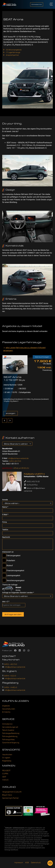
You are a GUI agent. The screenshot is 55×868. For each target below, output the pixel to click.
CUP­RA (5, 774)
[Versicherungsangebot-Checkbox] (4, 580)
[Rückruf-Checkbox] (4, 565)
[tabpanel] (27, 385)
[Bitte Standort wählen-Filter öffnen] (30, 444)
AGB (27, 862)
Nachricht (6, 537)
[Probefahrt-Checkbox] (4, 560)
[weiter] (10, 420)
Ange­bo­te (6, 706)
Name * (5, 507)
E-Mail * (5, 515)
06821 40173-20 (33, 481)
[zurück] (4, 420)
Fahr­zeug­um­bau (8, 739)
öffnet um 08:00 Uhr (21, 468)
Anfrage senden (13, 614)
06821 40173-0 (15, 461)
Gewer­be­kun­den (9, 709)
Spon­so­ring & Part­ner (10, 798)
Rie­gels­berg (7, 761)
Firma (5, 522)
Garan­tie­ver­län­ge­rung (11, 743)
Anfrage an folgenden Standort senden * (18, 593)
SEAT (4, 777)
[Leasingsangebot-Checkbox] (4, 575)
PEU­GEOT (6, 770)
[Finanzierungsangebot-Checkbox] (4, 570)
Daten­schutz (36, 862)
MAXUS (5, 780)
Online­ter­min (7, 724)
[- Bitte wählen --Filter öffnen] (51, 503)
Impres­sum (19, 862)
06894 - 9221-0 (10, 676)
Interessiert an (8, 552)
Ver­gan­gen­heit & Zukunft (12, 792)
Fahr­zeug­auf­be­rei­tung (11, 733)
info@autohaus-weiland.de (18, 458)
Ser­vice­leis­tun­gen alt (10, 727)
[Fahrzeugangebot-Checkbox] (4, 555)
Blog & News (7, 795)
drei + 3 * (6, 602)
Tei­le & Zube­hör (8, 730)
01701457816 (32, 485)
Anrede (5, 500)
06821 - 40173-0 (11, 664)
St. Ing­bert (6, 758)
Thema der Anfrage (10, 585)
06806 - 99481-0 (11, 687)
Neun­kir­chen (7, 754)
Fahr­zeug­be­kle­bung (10, 736)
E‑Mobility (6, 712)
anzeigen (11, 413)
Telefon (5, 530)
